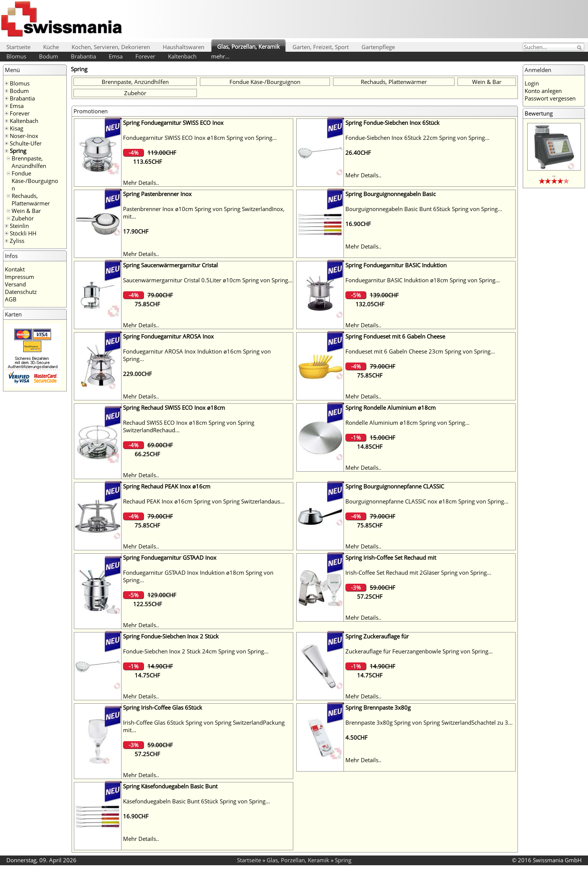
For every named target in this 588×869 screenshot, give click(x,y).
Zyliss (17, 241)
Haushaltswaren (184, 47)
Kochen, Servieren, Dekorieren (111, 47)
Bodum (49, 56)
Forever (145, 56)
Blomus (16, 56)
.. (554, 174)
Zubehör (23, 218)
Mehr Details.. (141, 183)
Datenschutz (21, 292)
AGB (11, 299)
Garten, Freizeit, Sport (321, 47)
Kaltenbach (182, 56)
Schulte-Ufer (26, 143)
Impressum (19, 277)
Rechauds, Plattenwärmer (31, 199)
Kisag (16, 128)
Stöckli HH (23, 233)
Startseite (18, 47)
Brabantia (83, 56)
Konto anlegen (543, 91)
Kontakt (15, 269)
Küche (51, 47)
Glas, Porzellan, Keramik (248, 46)
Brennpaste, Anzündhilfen (29, 162)
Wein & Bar (26, 211)
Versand (15, 284)
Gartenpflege (378, 47)
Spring (18, 151)
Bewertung (539, 113)
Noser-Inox (24, 136)
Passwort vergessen (550, 98)
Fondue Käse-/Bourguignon (35, 181)
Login (532, 83)
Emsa (116, 56)
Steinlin (19, 226)
